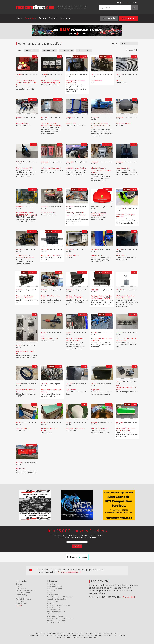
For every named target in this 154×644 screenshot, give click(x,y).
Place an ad (128, 18)
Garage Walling (122, 255)
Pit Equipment (53, 595)
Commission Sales (23, 593)
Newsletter (66, 18)
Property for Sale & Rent (57, 622)
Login (125, 3)
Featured (20, 586)
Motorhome (20, 469)
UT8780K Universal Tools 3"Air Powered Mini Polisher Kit (26, 83)
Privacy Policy (22, 595)
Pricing (42, 18)
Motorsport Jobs (54, 607)
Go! (135, 8)
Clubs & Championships (56, 620)
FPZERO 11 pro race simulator (76, 168)
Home (19, 18)
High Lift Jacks (71, 123)
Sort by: (114, 43)
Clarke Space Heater (48, 213)
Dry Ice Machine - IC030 (25, 168)
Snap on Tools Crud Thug (50, 339)
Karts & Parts (53, 601)
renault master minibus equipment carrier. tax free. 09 (101, 125)
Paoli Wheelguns (22, 123)
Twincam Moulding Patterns (51, 168)
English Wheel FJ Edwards (76, 428)
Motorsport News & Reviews (58, 605)
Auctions (51, 603)
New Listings (21, 588)
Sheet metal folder (23, 428)
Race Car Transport (55, 588)
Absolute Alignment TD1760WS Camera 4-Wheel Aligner (101, 170)
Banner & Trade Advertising (26, 590)
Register (134, 3)
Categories (30, 18)
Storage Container (73, 255)
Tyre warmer (71, 390)
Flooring (119, 81)
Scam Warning (22, 603)
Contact (53, 18)
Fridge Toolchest (97, 256)
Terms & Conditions (23, 599)
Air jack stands (97, 81)
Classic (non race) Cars (56, 612)
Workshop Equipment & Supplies (60, 597)
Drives (50, 593)
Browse (19, 584)
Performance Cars (54, 610)
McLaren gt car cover (124, 123)
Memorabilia (52, 614)
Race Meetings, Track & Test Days (60, 618)
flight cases (95, 390)
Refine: (19, 50)
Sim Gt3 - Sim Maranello (100, 428)
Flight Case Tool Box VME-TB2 (52, 256)
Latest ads (109, 18)
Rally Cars (51, 590)
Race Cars (51, 584)
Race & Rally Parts (55, 586)
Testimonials (21, 597)
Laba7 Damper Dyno (123, 168)
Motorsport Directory (56, 616)
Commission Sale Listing (57, 599)
